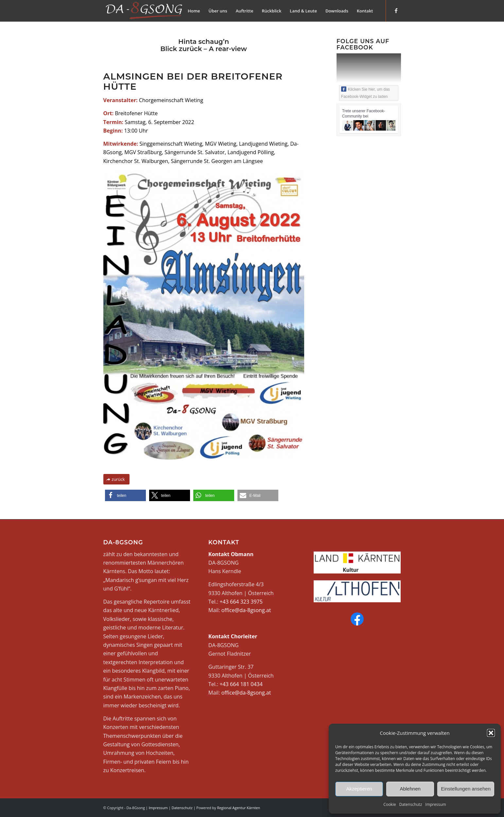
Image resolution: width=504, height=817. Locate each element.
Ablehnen (410, 789)
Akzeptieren (359, 789)
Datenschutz (410, 804)
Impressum (435, 804)
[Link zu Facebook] (396, 10)
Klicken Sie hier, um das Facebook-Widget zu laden (365, 93)
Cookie (390, 804)
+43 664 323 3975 (241, 602)
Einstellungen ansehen (466, 789)
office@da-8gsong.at (246, 610)
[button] (491, 733)
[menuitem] (194, 11)
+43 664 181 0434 (241, 684)
